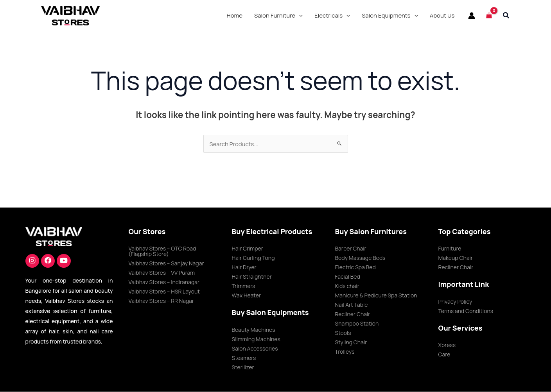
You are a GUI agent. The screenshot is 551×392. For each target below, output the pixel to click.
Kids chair (347, 286)
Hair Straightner (252, 277)
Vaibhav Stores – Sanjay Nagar (166, 264)
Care (444, 355)
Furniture (450, 249)
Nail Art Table (352, 305)
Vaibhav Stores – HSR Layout (164, 292)
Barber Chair (351, 249)
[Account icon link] (472, 16)
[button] (278, 16)
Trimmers (244, 286)
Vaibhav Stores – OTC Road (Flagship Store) (162, 251)
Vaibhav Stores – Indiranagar (164, 282)
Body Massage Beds (360, 258)
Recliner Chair (353, 314)
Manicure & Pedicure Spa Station (376, 296)
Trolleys (345, 352)
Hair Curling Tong (253, 258)
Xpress (447, 345)
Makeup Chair (456, 258)
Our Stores (147, 232)
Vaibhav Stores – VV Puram (162, 273)
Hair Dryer (244, 268)
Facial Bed (348, 277)
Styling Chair (351, 343)
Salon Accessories (255, 349)
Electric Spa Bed (355, 268)
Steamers (244, 358)
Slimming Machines (256, 339)
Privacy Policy (455, 302)
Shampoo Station (357, 324)
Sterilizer (243, 368)
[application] (299, 16)
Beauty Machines (254, 330)
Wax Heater (246, 296)
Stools (343, 333)
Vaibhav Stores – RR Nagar (162, 301)
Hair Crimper (248, 249)
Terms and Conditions (466, 311)
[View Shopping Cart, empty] (489, 15)
